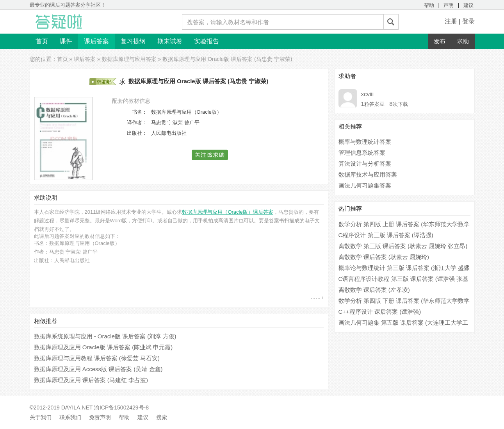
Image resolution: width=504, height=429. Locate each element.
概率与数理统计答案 (365, 142)
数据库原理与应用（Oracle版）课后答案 (227, 212)
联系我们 (70, 417)
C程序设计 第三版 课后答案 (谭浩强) (386, 235)
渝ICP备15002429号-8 (121, 408)
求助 (463, 41)
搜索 (162, 417)
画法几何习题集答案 (365, 185)
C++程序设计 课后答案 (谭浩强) (380, 312)
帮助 (429, 5)
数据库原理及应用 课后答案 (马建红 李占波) (91, 380)
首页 (42, 41)
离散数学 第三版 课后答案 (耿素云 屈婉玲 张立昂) (403, 246)
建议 (468, 5)
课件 (66, 41)
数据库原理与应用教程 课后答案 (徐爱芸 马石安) (97, 358)
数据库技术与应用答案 (368, 174)
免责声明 (100, 417)
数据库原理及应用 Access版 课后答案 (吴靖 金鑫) (98, 369)
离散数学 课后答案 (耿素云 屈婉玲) (384, 257)
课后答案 (96, 41)
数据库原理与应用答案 (129, 59)
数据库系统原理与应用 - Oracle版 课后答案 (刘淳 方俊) (105, 336)
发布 (440, 41)
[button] (210, 155)
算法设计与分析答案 (365, 164)
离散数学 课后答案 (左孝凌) (374, 290)
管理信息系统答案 (362, 153)
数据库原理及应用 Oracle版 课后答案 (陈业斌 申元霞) (103, 347)
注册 (451, 21)
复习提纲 (133, 41)
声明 (449, 5)
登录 (468, 21)
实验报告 (207, 41)
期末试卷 (170, 41)
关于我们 (41, 417)
